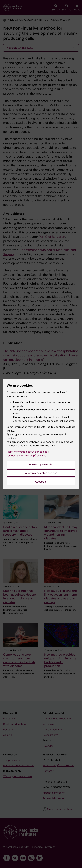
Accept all (41, 482)
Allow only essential (41, 464)
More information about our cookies (28, 452)
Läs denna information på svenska (26, 456)
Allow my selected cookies (41, 473)
